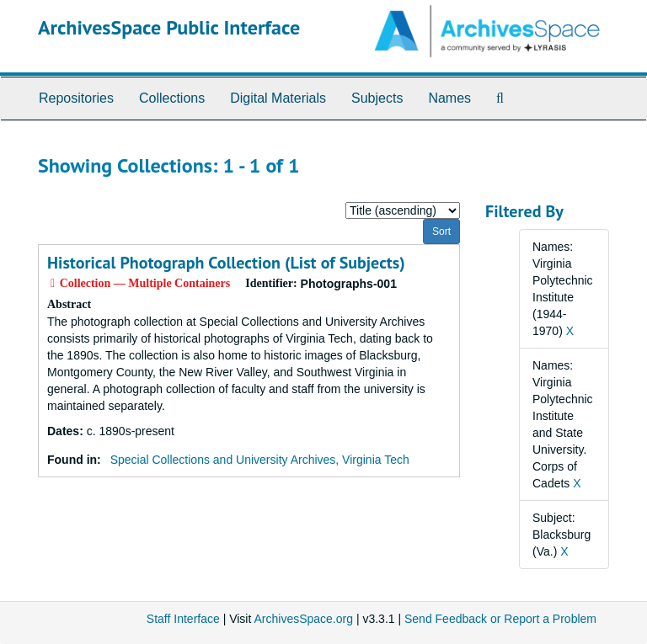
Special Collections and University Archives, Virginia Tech (260, 460)
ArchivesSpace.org (303, 619)
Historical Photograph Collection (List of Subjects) (226, 263)
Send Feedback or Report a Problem (500, 619)
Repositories (76, 98)
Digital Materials (278, 98)
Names (449, 98)
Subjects (377, 98)
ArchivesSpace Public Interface (169, 27)
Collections (172, 98)
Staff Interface (183, 619)
